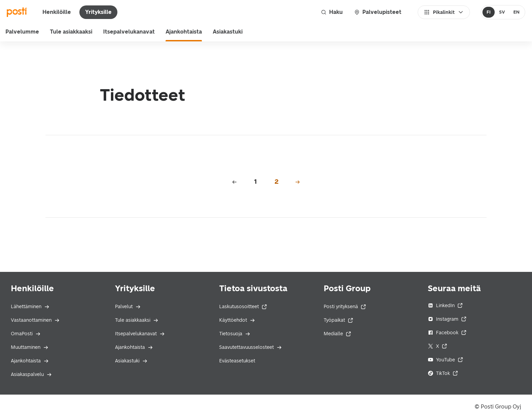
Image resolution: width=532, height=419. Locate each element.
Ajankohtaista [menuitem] (184, 32)
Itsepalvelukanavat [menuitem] (129, 32)
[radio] (489, 12)
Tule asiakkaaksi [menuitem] (71, 32)
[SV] (502, 12)
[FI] (489, 12)
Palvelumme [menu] (22, 32)
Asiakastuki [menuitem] (228, 32)
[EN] (516, 12)
